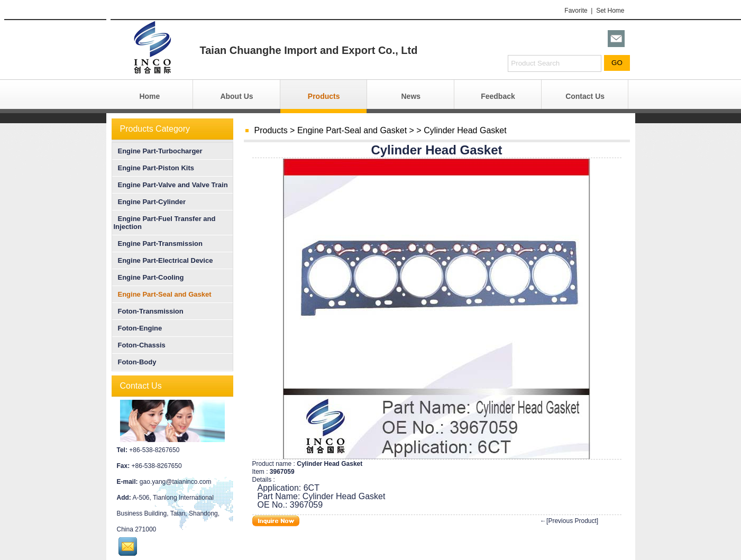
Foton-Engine (138, 328)
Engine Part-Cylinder (150, 202)
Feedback (498, 96)
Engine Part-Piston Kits (154, 168)
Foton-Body (135, 362)
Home (149, 96)
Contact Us (585, 96)
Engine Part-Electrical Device (163, 260)
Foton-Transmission (149, 311)
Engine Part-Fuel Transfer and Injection (165, 223)
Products (324, 96)
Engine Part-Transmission (158, 244)
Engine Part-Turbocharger (158, 151)
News (411, 96)
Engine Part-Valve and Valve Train (171, 185)
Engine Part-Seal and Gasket (352, 130)
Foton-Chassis (140, 345)
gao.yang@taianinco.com (176, 482)
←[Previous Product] (569, 521)
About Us (236, 96)
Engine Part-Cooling (149, 277)
